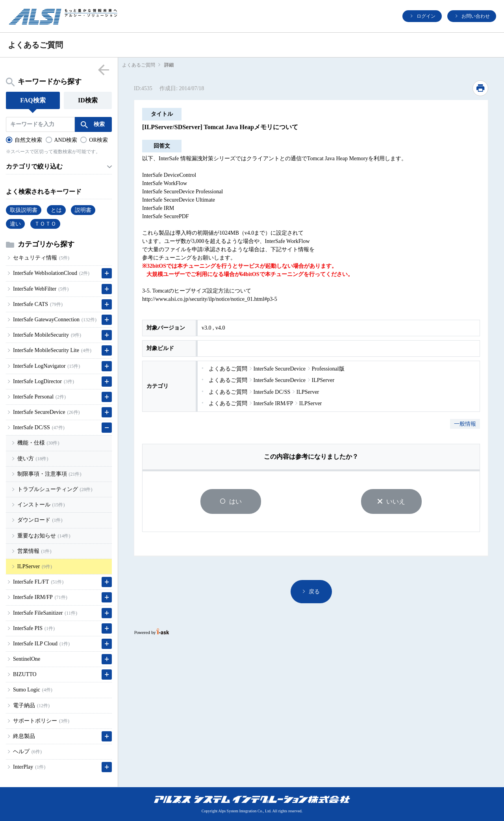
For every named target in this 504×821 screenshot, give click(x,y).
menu (103, 69)
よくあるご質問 (139, 65)
